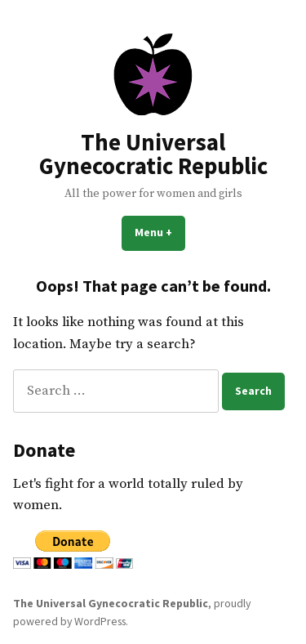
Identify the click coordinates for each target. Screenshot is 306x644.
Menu (160, 232)
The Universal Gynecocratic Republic (153, 154)
